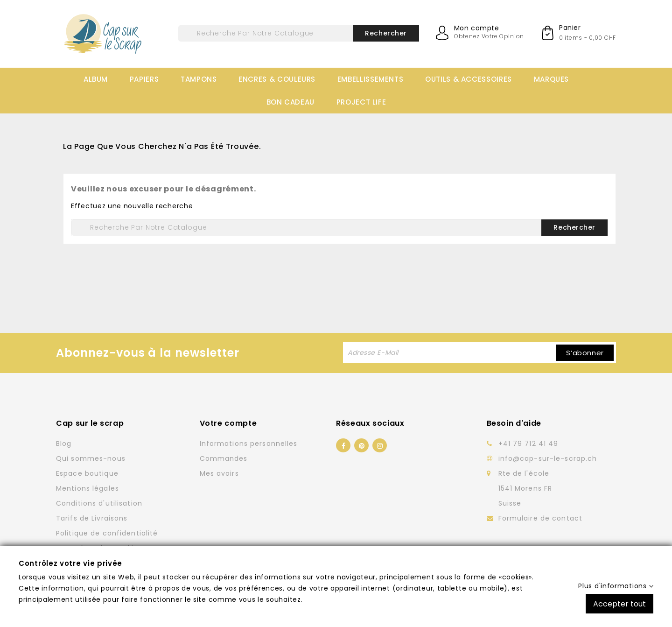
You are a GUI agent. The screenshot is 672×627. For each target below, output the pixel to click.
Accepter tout (619, 603)
